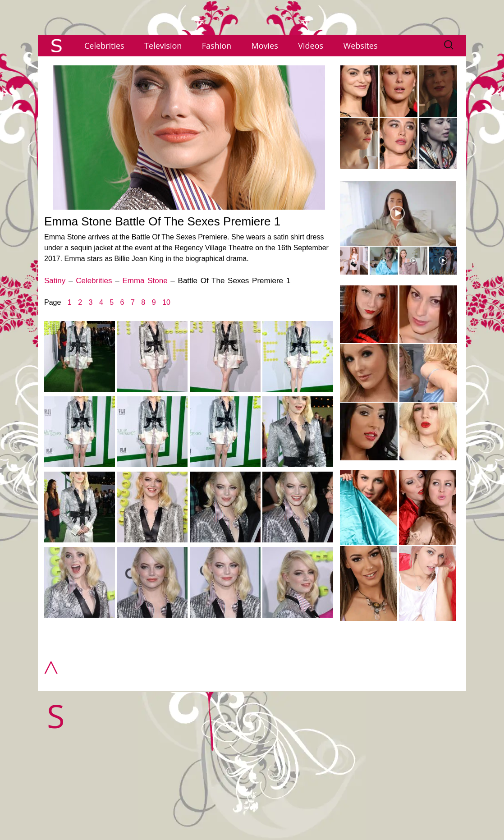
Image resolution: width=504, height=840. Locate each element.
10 (166, 302)
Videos (311, 46)
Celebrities (104, 46)
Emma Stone (145, 281)
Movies (265, 46)
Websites (361, 46)
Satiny (55, 281)
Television (163, 46)
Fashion (217, 46)
